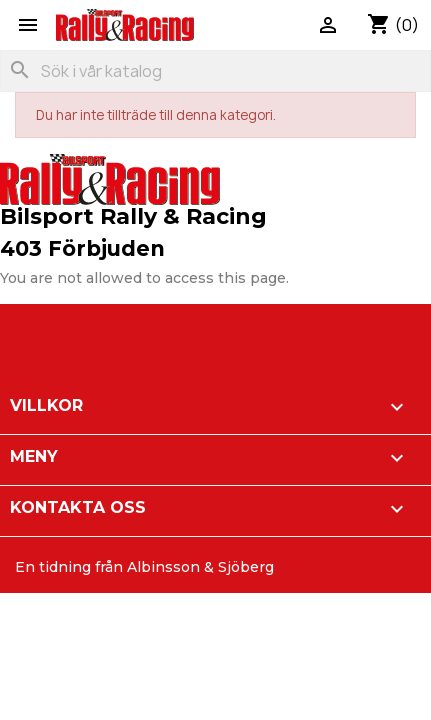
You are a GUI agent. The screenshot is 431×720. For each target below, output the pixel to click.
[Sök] (215, 71)
